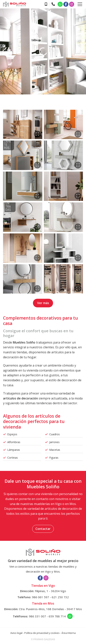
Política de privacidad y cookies (42, 633)
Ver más (43, 303)
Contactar (43, 529)
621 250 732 (60, 597)
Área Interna (69, 633)
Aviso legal (16, 633)
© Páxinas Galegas (43, 639)
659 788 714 (57, 616)
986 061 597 (41, 597)
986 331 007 (37, 616)
